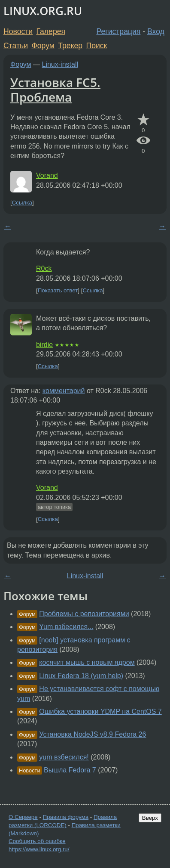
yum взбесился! (64, 757)
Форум (43, 46)
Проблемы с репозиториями (84, 614)
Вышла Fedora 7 (70, 770)
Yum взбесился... (66, 627)
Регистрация (119, 31)
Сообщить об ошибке (37, 841)
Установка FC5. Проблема (55, 90)
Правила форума (66, 817)
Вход (156, 31)
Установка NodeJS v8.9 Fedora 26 (93, 734)
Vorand (47, 175)
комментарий (64, 391)
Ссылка (22, 203)
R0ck (44, 268)
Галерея (51, 31)
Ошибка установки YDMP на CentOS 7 (100, 711)
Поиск (97, 46)
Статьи (16, 46)
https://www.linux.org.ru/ (39, 849)
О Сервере (23, 817)
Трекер (70, 46)
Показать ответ (58, 290)
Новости (18, 31)
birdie (44, 345)
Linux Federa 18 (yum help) (81, 676)
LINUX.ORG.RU (43, 11)
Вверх (150, 818)
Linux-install (60, 64)
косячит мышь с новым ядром (87, 662)
